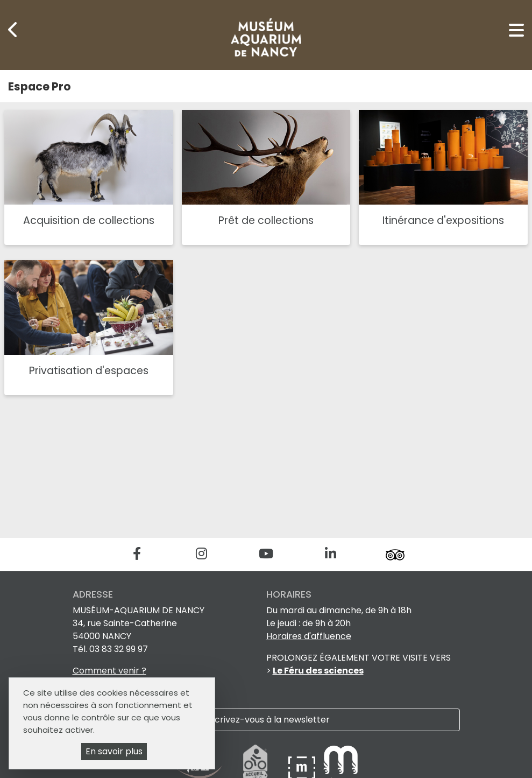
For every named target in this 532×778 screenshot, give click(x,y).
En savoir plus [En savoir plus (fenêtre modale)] (114, 751)
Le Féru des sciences (318, 671)
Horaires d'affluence (309, 636)
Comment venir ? (109, 671)
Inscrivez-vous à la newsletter (266, 720)
